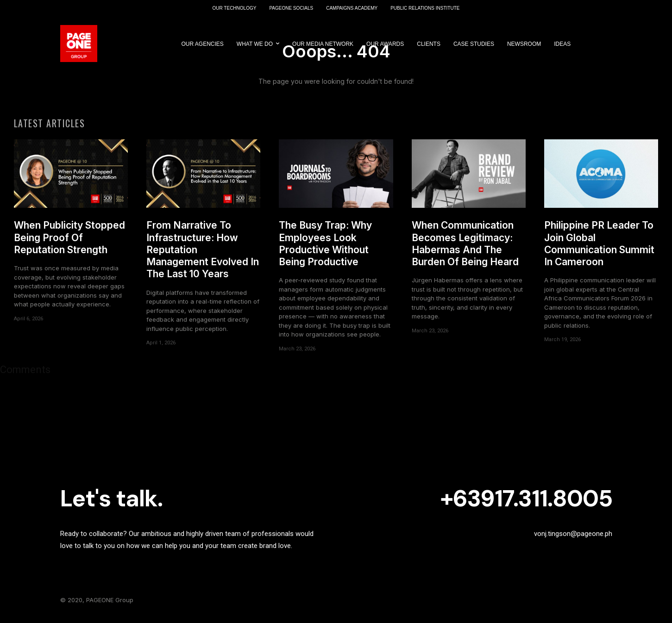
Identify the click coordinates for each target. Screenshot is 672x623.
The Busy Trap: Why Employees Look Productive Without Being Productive (325, 247)
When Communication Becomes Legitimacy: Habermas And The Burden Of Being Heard (465, 247)
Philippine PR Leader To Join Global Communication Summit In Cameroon (599, 247)
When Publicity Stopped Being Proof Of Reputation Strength (69, 241)
